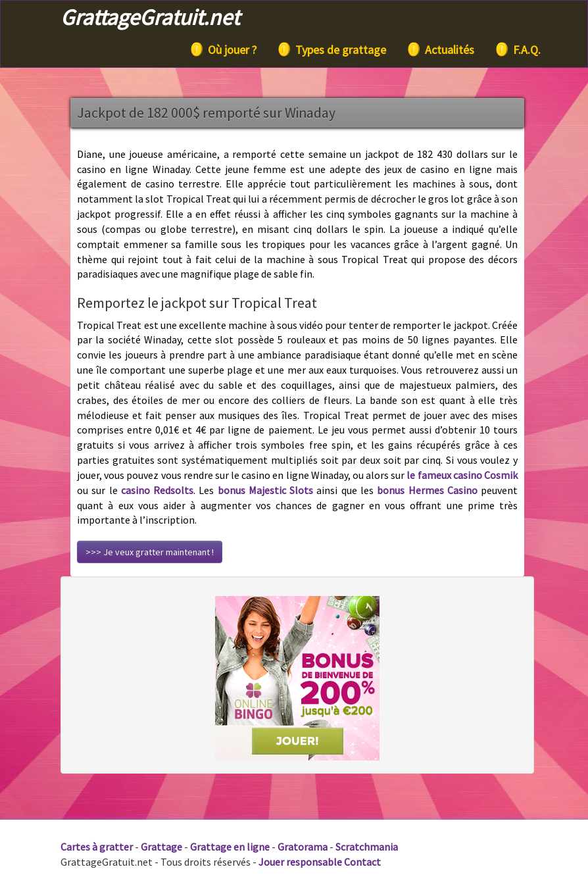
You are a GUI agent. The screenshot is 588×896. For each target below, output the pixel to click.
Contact (362, 862)
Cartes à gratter (97, 847)
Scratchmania (367, 847)
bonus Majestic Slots (266, 490)
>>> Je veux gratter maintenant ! (150, 552)
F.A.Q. (517, 49)
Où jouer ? (223, 49)
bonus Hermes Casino (427, 490)
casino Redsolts (157, 490)
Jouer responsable (300, 862)
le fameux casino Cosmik (462, 475)
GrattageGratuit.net (150, 17)
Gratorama (303, 847)
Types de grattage (331, 49)
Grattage (161, 847)
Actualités (440, 49)
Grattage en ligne (230, 847)
